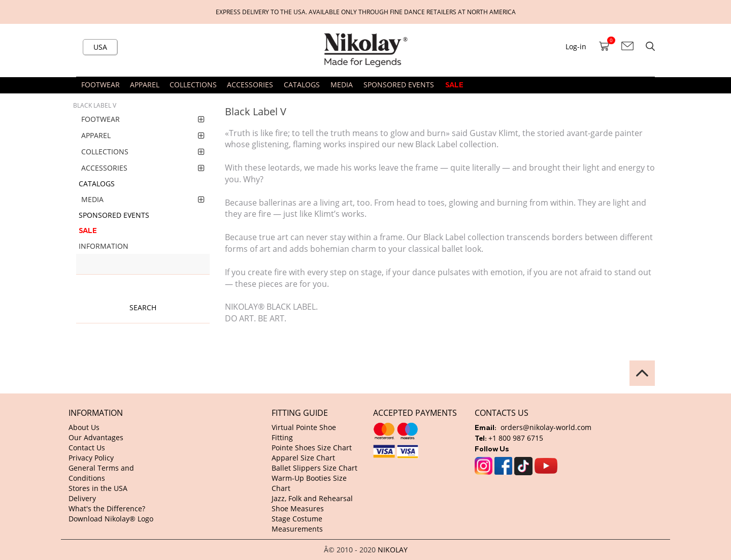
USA (100, 47)
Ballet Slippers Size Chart (314, 468)
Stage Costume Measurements (297, 524)
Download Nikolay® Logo (111, 519)
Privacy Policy (91, 458)
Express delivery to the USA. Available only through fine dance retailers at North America (366, 12)
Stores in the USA (98, 488)
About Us (84, 427)
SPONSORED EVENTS (399, 85)
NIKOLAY (393, 550)
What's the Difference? (107, 508)
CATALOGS (302, 85)
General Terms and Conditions (101, 473)
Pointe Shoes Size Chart (312, 448)
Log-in (576, 46)
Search (143, 307)
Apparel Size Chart (303, 458)
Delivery (82, 498)
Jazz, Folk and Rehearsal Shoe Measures (312, 503)
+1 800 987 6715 (516, 438)
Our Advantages (96, 437)
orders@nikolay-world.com (546, 427)
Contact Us (87, 448)
